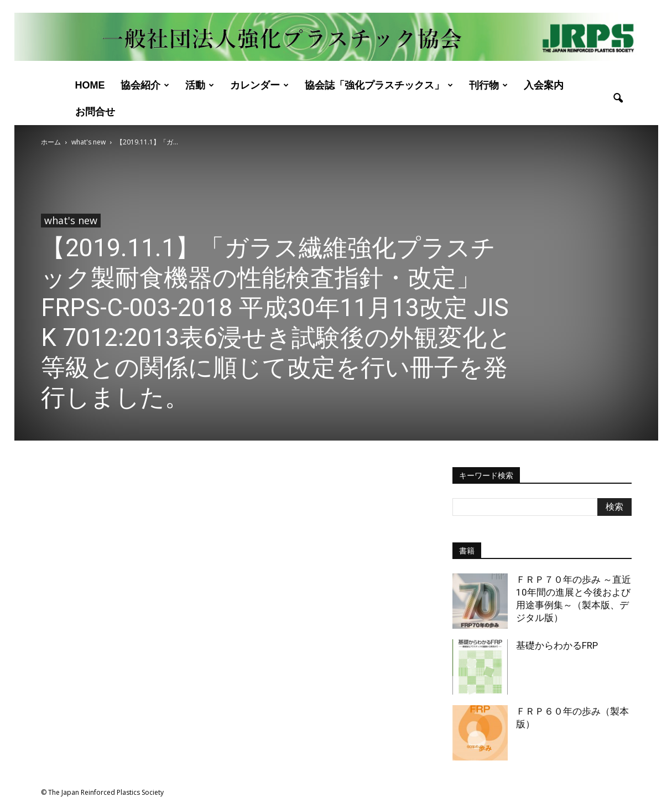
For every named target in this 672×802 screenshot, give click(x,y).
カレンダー (259, 85)
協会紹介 (145, 85)
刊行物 (488, 85)
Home (90, 85)
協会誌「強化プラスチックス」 (379, 85)
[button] (618, 99)
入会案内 (544, 85)
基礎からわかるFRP (557, 645)
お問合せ (95, 112)
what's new (71, 220)
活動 (200, 85)
